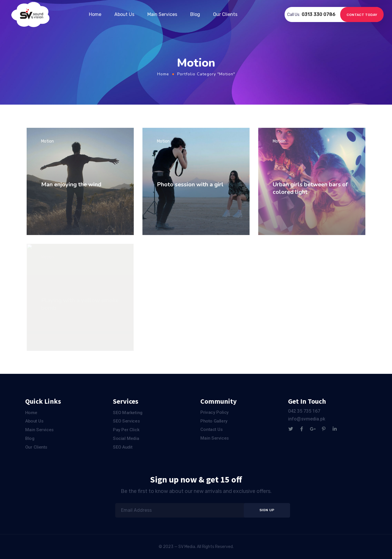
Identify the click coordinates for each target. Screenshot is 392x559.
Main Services (162, 14)
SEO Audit (123, 447)
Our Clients (225, 14)
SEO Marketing (128, 413)
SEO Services (126, 421)
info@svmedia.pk (307, 419)
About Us (124, 14)
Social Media (126, 438)
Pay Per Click (126, 430)
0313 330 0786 (319, 14)
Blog (195, 14)
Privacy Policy (215, 412)
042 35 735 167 (304, 411)
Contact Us (212, 429)
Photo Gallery (214, 421)
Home (95, 14)
